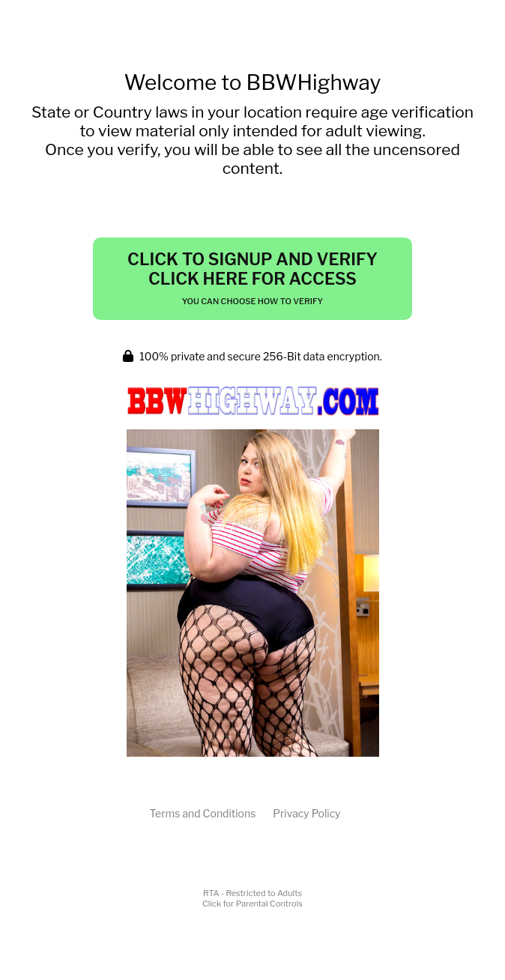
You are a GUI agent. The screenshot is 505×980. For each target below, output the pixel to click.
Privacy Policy (306, 813)
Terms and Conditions (202, 813)
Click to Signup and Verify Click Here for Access (252, 278)
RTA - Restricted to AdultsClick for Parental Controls (252, 898)
